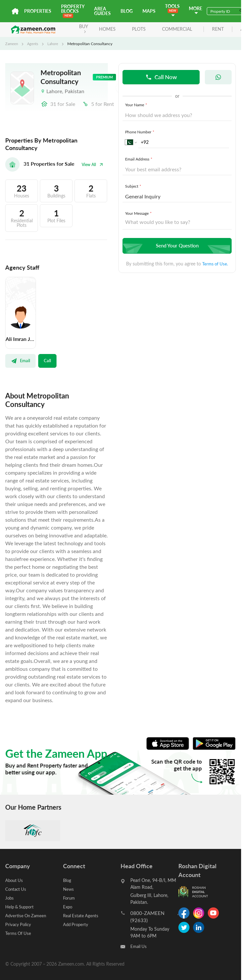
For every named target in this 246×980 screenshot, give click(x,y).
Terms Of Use (19, 933)
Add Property (76, 924)
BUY (81, 28)
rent (215, 29)
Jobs (10, 898)
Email (21, 361)
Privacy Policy (19, 924)
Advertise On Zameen (27, 915)
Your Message (139, 213)
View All (91, 165)
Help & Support (21, 907)
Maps (149, 11)
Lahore (55, 43)
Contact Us (16, 889)
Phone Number (140, 132)
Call (48, 361)
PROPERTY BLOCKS (73, 11)
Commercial (174, 29)
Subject (134, 186)
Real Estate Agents (82, 915)
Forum (70, 898)
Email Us (139, 946)
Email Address (139, 159)
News (69, 889)
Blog (127, 11)
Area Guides (102, 11)
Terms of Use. (215, 264)
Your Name (137, 105)
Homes (105, 29)
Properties (38, 11)
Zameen (12, 43)
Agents (34, 43)
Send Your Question (176, 246)
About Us (15, 880)
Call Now (161, 77)
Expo (68, 907)
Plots (136, 29)
